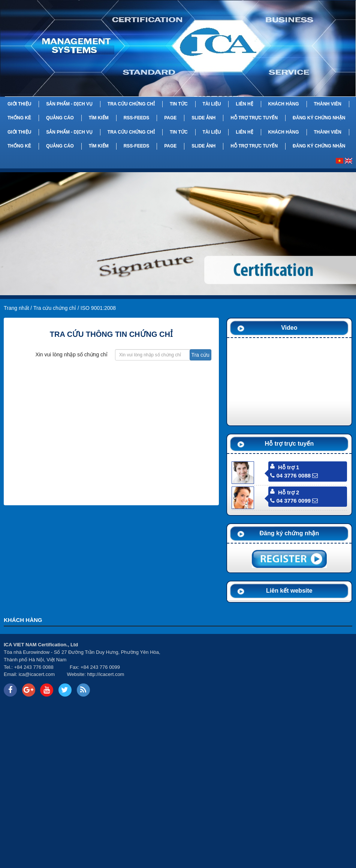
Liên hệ (244, 104)
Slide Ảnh (203, 118)
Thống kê (19, 118)
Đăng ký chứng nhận (319, 118)
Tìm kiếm (99, 118)
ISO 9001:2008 (98, 308)
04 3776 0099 (290, 501)
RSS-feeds (137, 118)
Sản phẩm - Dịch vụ (69, 104)
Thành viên (327, 104)
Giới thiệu (19, 104)
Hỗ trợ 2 (289, 492)
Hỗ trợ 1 (289, 467)
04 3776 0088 (290, 475)
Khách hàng (284, 104)
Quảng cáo (60, 118)
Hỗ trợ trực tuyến (254, 118)
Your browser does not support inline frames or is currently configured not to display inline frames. (267, 670)
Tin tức (179, 104)
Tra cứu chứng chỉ (131, 104)
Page (170, 118)
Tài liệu (212, 104)
